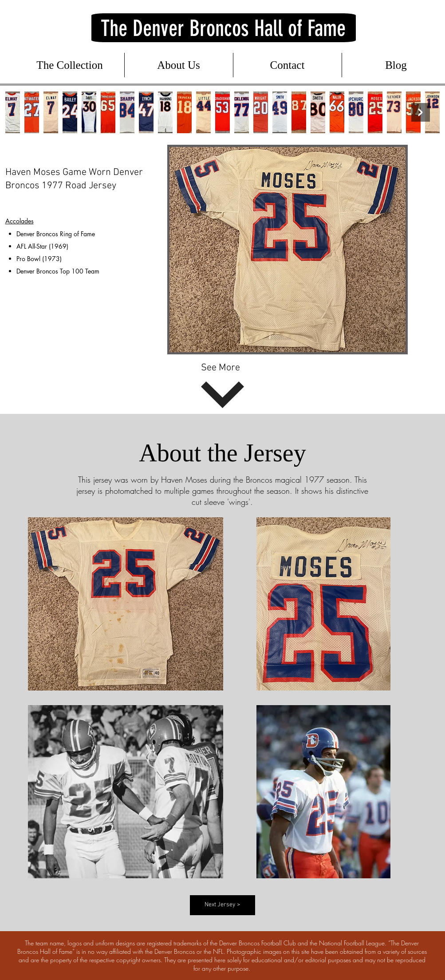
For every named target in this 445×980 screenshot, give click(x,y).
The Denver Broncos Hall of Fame (223, 28)
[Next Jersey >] (222, 905)
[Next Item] (421, 112)
